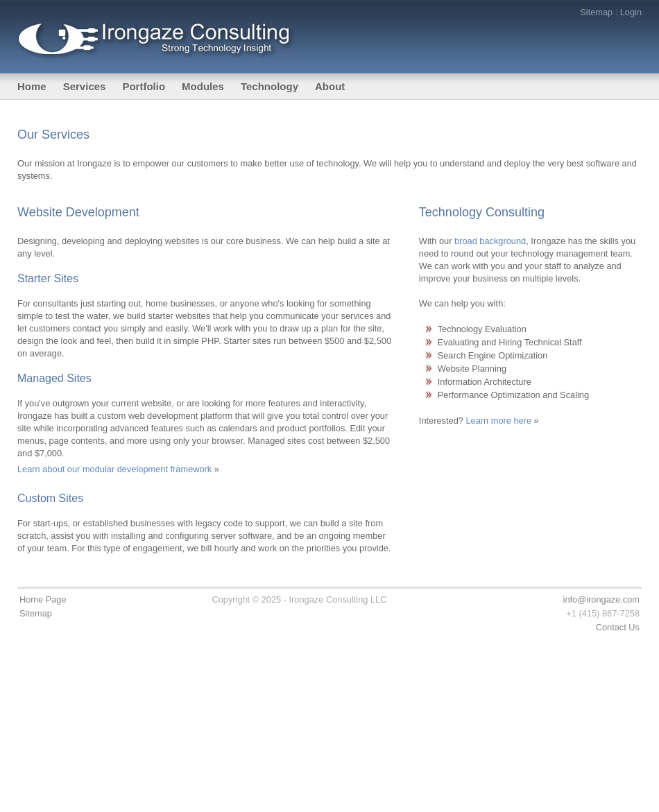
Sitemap (596, 12)
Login (631, 12)
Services (85, 86)
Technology (269, 86)
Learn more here (498, 421)
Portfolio (144, 86)
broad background (490, 241)
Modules (203, 86)
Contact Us (618, 627)
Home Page (43, 599)
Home (32, 86)
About (330, 86)
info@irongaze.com (601, 599)
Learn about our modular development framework (114, 469)
